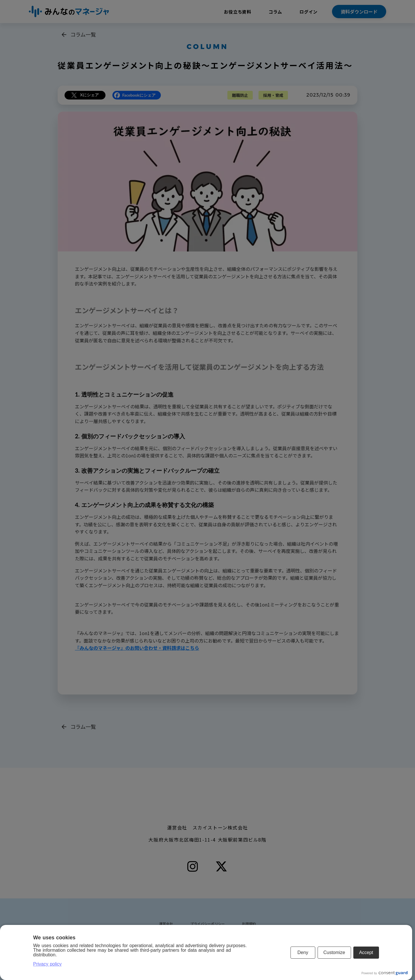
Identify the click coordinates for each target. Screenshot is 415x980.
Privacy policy (47, 964)
